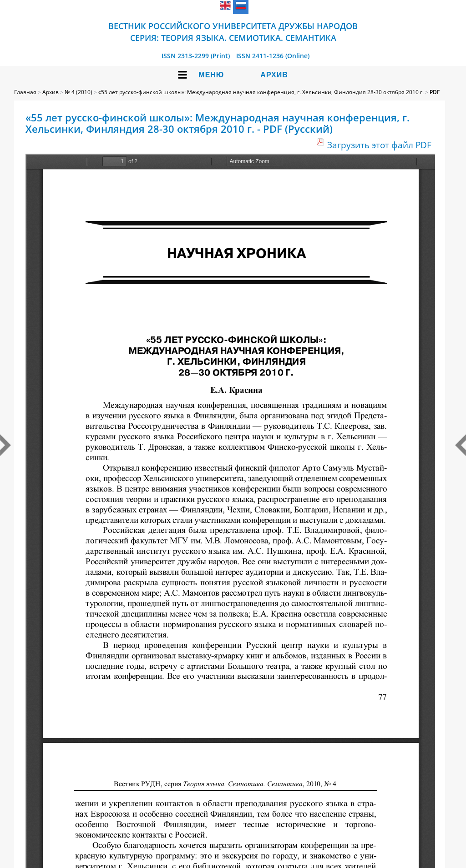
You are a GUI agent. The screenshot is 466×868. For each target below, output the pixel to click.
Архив (274, 75)
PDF (435, 92)
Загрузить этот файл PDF (379, 145)
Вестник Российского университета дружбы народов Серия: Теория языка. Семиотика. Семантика (233, 32)
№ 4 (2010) (79, 92)
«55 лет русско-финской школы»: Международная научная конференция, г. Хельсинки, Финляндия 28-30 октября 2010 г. (261, 92)
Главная (25, 92)
